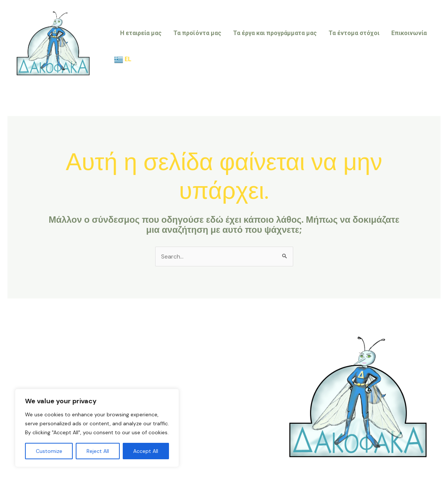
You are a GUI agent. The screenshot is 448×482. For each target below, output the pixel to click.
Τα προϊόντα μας (197, 33)
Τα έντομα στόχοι (354, 33)
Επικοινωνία (409, 33)
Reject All (98, 451)
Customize (49, 451)
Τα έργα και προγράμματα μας (275, 33)
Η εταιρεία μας (141, 33)
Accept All (146, 451)
